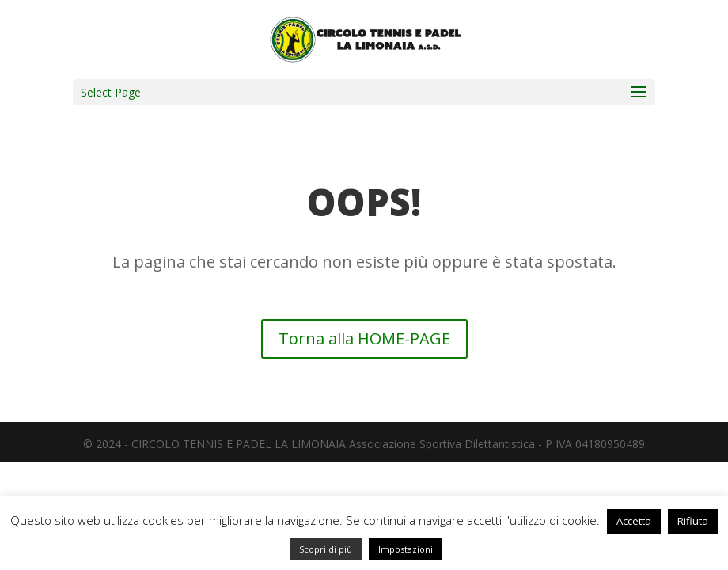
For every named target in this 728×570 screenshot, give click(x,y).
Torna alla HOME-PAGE (364, 338)
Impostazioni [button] (406, 549)
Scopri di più (326, 549)
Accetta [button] (634, 521)
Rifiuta (693, 521)
